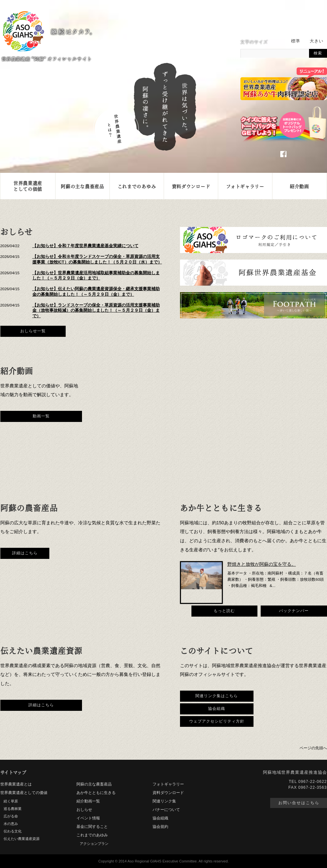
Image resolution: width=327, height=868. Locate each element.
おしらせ (84, 810)
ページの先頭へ (313, 748)
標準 (296, 41)
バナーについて (166, 810)
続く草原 (11, 801)
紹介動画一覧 (88, 801)
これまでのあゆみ (137, 186)
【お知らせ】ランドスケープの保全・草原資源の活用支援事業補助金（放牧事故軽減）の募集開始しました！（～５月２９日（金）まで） (96, 311)
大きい (317, 41)
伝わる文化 (13, 831)
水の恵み (11, 824)
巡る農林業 (13, 809)
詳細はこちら (25, 553)
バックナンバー (294, 611)
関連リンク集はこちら (217, 696)
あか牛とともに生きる (96, 793)
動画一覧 (41, 416)
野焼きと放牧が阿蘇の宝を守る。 (262, 564)
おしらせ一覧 (33, 331)
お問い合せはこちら (299, 803)
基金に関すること (92, 827)
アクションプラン (94, 844)
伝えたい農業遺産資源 (22, 839)
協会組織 (217, 709)
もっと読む (224, 611)
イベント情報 (88, 818)
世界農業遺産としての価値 (28, 186)
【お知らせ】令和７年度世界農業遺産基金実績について (85, 246)
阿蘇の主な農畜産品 (82, 186)
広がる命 (11, 816)
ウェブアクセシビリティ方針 (217, 721)
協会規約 (160, 827)
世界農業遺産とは (16, 784)
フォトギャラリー (245, 186)
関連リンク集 (164, 801)
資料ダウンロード (191, 186)
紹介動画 (299, 186)
